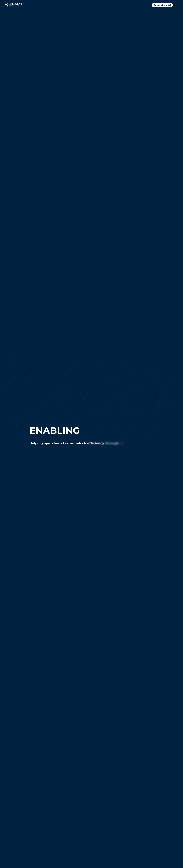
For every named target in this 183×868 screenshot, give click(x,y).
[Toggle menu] (177, 5)
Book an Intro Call (162, 5)
